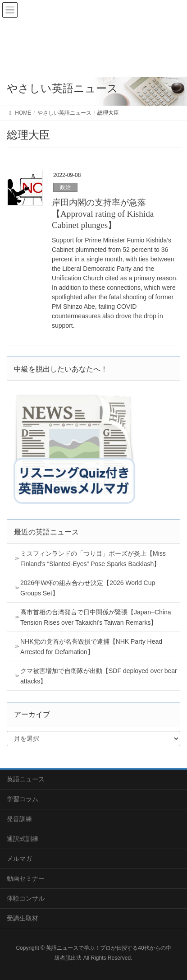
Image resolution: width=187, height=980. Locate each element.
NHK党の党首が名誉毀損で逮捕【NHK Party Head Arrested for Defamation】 (91, 647)
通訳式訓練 (23, 839)
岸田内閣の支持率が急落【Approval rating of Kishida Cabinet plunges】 (103, 214)
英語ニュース (26, 779)
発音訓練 (19, 819)
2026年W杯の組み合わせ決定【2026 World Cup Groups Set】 (88, 588)
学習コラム (23, 799)
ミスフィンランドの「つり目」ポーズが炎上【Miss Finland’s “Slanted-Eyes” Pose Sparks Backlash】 (93, 559)
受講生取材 (23, 918)
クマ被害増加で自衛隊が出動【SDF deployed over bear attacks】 (99, 676)
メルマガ (19, 859)
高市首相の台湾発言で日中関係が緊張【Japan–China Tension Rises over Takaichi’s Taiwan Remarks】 (96, 617)
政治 (65, 187)
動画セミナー (26, 878)
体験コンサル (26, 898)
